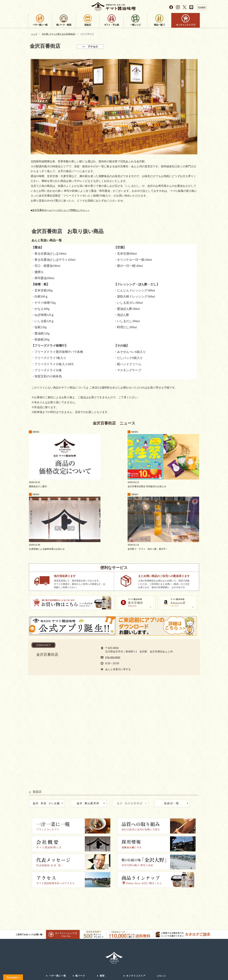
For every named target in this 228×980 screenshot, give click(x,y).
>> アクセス (90, 47)
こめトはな (78, 926)
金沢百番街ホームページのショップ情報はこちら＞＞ (65, 210)
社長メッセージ (54, 920)
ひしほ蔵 (77, 908)
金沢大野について (55, 926)
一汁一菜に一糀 (57, 894)
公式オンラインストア (135, 902)
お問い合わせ (141, 959)
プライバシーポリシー (179, 959)
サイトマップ (158, 959)
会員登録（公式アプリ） (169, 912)
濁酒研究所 (78, 920)
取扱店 (103, 902)
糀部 (102, 894)
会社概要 (51, 914)
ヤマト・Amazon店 (134, 914)
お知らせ (161, 894)
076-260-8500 (113, 575)
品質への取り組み (55, 908)
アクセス (77, 933)
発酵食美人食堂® (82, 914)
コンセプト (52, 902)
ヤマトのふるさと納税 (135, 920)
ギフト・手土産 (108, 910)
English (202, 7)
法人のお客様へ (54, 933)
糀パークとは (80, 902)
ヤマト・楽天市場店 (134, 908)
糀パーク (80, 894)
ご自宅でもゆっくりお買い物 (47, 852)
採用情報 (51, 939)
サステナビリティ (166, 906)
